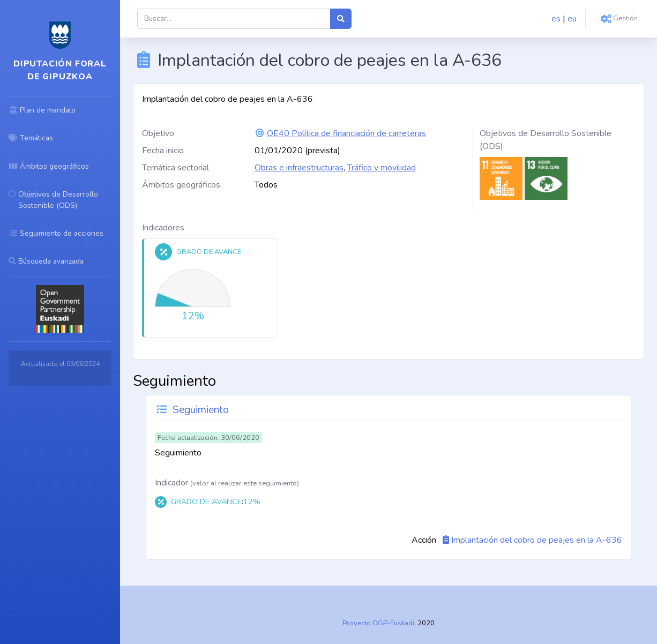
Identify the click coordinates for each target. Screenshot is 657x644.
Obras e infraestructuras (299, 168)
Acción (424, 540)
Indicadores (163, 228)
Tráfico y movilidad (382, 168)
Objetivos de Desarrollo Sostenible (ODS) (546, 140)
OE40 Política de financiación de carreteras (346, 133)
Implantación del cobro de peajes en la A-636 (537, 540)
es (556, 19)
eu (572, 19)
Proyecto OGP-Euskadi (378, 623)
